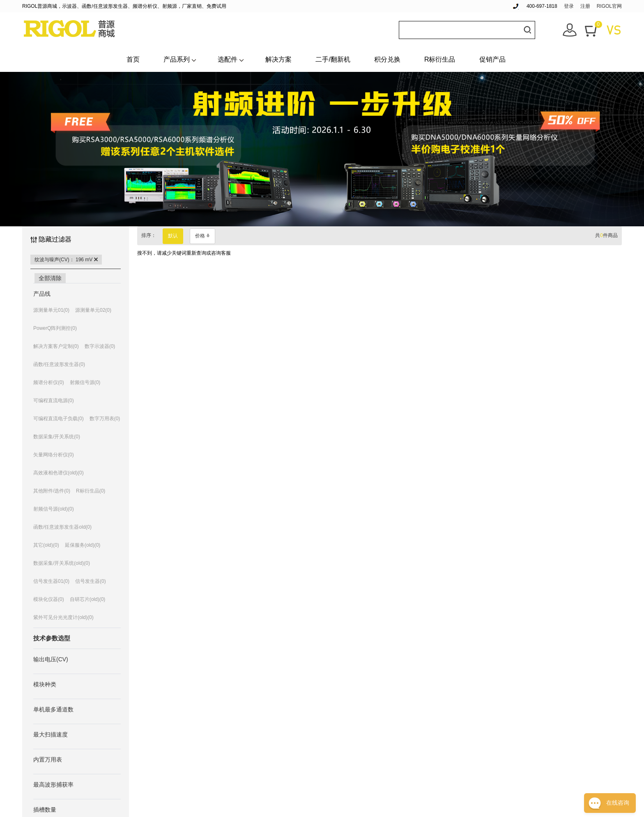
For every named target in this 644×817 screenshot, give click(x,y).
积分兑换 (387, 59)
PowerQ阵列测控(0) (55, 328)
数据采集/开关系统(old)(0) (62, 563)
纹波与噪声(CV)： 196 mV (66, 260)
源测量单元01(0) (51, 310)
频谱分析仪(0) (49, 382)
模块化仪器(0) (49, 599)
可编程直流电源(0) (54, 400)
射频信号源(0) (85, 382)
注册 (585, 6)
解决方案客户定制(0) (56, 346)
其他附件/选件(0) (52, 491)
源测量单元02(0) (93, 310)
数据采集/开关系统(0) (57, 437)
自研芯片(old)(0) (88, 599)
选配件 (228, 59)
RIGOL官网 (609, 6)
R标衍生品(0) (91, 491)
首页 (133, 59)
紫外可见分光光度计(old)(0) (63, 617)
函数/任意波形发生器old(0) (62, 527)
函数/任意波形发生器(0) (59, 364)
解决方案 (278, 59)
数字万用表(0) (105, 419)
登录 (569, 6)
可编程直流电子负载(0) (59, 419)
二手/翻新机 (333, 59)
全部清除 (50, 278)
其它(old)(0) (46, 545)
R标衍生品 (440, 59)
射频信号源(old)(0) (54, 509)
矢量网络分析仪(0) (54, 455)
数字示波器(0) (100, 346)
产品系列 (177, 59)
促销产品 (492, 59)
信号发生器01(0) (51, 581)
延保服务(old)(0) (83, 545)
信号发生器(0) (91, 581)
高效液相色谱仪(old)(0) (59, 473)
